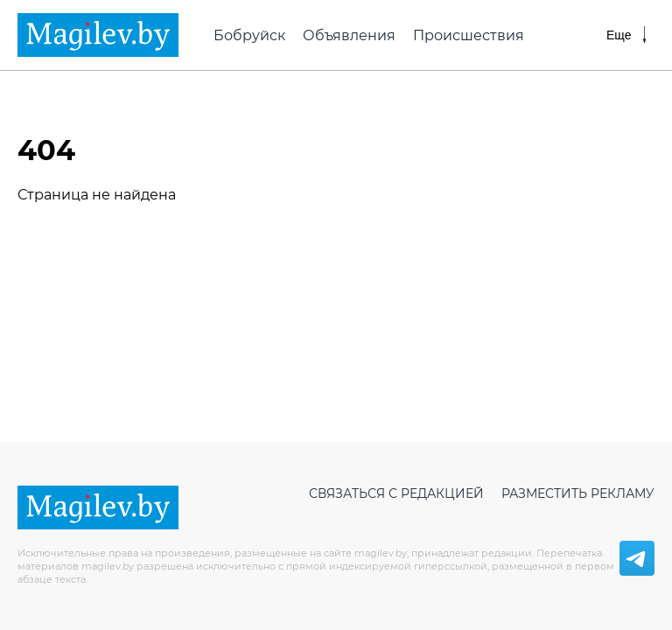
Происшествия (469, 35)
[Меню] (626, 35)
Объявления (349, 35)
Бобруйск (249, 35)
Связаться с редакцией (396, 493)
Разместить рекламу (578, 493)
